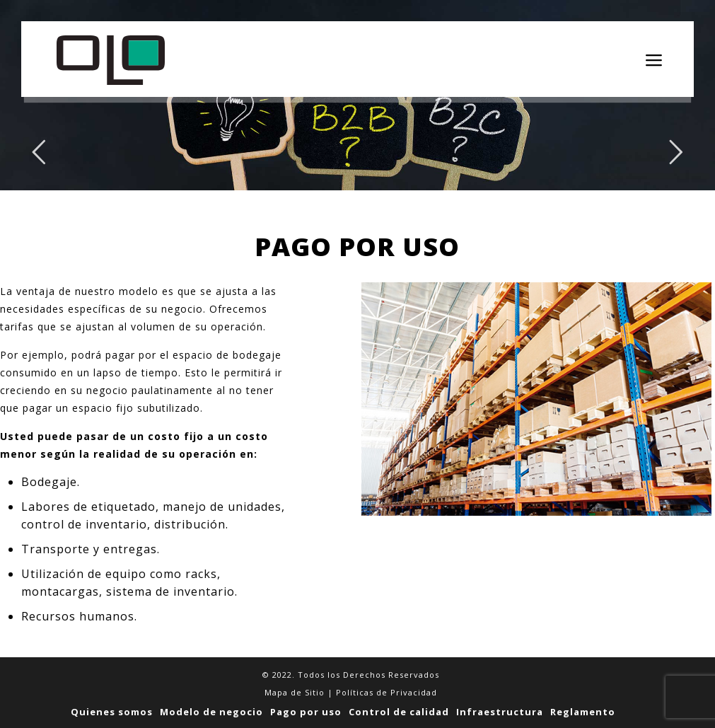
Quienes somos (112, 712)
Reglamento (583, 712)
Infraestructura (500, 712)
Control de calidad (399, 712)
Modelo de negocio (211, 712)
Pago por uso (306, 712)
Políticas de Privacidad (386, 692)
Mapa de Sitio (295, 692)
